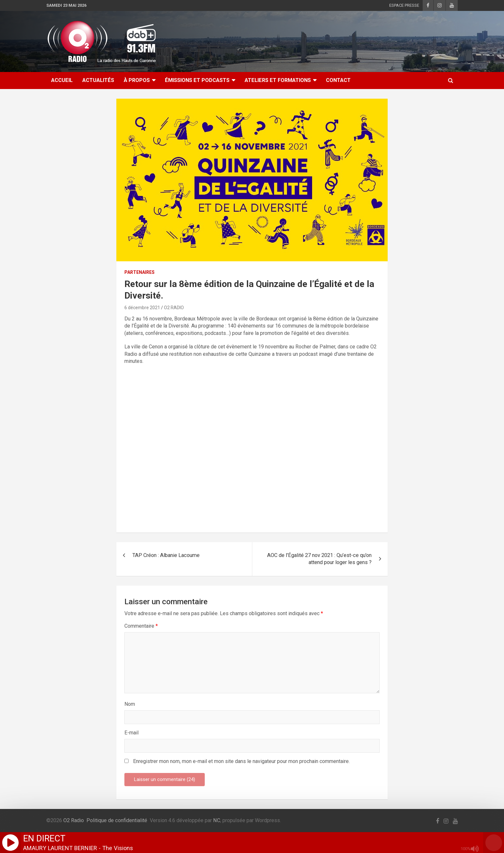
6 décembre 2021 (142, 308)
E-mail (131, 733)
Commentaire (141, 626)
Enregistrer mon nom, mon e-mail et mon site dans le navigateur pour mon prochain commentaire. (241, 761)
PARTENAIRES (139, 272)
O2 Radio (74, 820)
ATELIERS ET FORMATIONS (278, 80)
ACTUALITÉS (98, 80)
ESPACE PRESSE (404, 5)
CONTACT (338, 80)
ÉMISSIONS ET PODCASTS (197, 80)
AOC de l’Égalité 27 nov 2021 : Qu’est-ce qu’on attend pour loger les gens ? (319, 559)
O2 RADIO (174, 308)
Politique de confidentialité (117, 820)
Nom (130, 704)
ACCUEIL (62, 80)
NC (217, 820)
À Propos (137, 80)
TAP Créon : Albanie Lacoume (166, 555)
